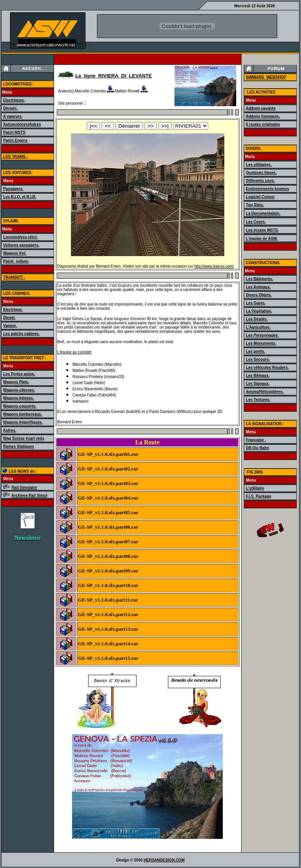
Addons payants (261, 108)
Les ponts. (255, 351)
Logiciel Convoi (260, 197)
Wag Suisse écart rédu (24, 438)
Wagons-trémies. (18, 398)
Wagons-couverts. (20, 406)
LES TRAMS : (15, 157)
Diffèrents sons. (260, 181)
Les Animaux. (258, 287)
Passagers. (13, 189)
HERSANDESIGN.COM (164, 860)
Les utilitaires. (259, 165)
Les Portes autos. (19, 374)
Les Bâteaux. (258, 376)
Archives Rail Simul (29, 496)
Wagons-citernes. (19, 390)
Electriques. (14, 100)
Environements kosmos (267, 189)
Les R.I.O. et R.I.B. (20, 197)
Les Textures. (258, 400)
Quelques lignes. (261, 173)
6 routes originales (263, 124)
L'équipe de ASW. (262, 239)
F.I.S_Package (258, 496)
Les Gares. (256, 303)
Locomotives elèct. (20, 237)
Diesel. (9, 318)
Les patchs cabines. (21, 334)
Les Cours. (256, 222)
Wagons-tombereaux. (22, 414)
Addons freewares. (263, 116)
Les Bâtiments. (259, 279)
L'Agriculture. (258, 327)
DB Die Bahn (257, 448)
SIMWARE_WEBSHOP (266, 77)
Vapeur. (10, 326)
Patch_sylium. (16, 261)
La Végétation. (259, 311)
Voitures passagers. (21, 245)
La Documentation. (263, 213)
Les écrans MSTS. (262, 230)
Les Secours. (258, 359)
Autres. (10, 430)
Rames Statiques (19, 446)
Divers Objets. (259, 295)
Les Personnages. (262, 335)
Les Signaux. (258, 384)
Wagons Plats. (16, 382)
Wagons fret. (15, 253)
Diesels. (10, 108)
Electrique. (13, 310)
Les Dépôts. (257, 319)
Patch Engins (15, 141)
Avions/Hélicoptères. (265, 392)
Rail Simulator (24, 487)
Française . (256, 440)
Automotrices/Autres (22, 124)
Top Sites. (255, 205)
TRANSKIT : (14, 277)
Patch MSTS (14, 132)
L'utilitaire (255, 488)
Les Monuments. (261, 343)
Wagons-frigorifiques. (23, 422)
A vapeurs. (13, 116)
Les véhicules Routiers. (267, 367)
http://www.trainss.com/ (214, 266)
